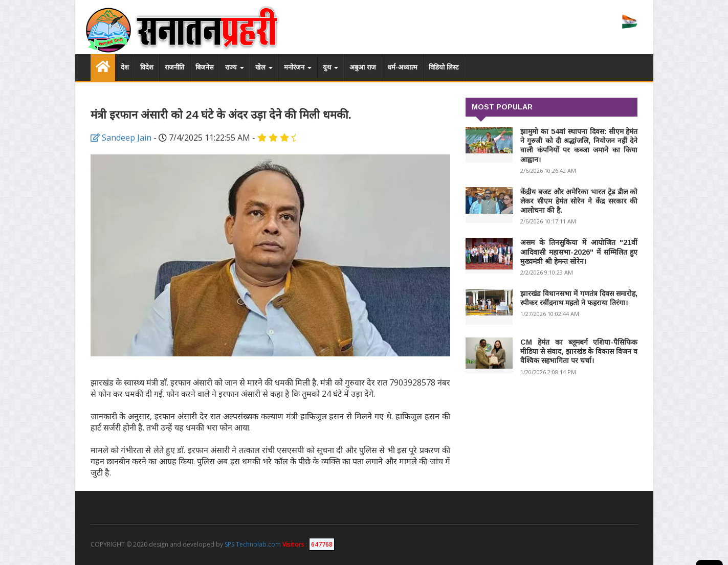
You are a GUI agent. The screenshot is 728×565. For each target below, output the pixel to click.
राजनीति (174, 67)
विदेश (147, 67)
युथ (330, 67)
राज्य (235, 67)
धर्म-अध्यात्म (402, 67)
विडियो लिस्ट (444, 67)
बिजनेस (205, 67)
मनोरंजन (298, 67)
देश (125, 67)
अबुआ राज (363, 67)
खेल (264, 67)
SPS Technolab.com (253, 544)
